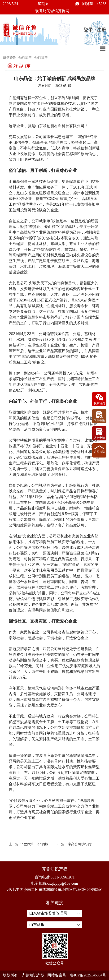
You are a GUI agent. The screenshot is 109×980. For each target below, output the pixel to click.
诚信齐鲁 (9, 58)
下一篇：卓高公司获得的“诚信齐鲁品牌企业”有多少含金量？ (76, 844)
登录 (88, 30)
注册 (101, 30)
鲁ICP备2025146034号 (88, 975)
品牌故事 (25, 58)
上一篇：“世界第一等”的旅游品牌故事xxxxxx (30, 844)
